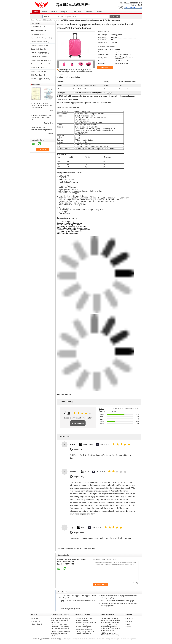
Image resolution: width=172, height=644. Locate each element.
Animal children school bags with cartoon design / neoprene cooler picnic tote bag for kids (110, 620)
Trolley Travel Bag (37, 71)
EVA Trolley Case (37, 27)
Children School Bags (38, 56)
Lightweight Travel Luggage (40, 38)
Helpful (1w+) (79, 477)
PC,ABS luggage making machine (70, 609)
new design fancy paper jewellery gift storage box (84, 626)
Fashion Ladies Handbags (39, 60)
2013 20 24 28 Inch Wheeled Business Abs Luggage (117, 601)
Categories (46, 17)
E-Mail (128, 624)
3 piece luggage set (89, 548)
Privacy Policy (36, 639)
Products (44, 12)
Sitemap (128, 627)
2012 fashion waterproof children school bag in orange (110, 634)
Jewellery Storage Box (38, 45)
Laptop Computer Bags (39, 42)
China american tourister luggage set (54, 639)
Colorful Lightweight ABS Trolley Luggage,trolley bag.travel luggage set (61, 633)
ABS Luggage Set (47, 20)
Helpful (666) (79, 533)
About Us (54, 12)
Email (140, 5)
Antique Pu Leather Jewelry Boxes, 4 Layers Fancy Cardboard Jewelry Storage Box (86, 620)
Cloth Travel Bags (37, 75)
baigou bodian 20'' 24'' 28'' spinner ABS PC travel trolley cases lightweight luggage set (60, 627)
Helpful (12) (78, 450)
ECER (138, 639)
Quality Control (77, 12)
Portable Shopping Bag (39, 53)
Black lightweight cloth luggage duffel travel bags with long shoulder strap (61, 620)
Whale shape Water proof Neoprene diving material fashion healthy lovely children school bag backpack (110, 628)
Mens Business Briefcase (39, 64)
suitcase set (78, 548)
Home (36, 12)
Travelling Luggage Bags (39, 79)
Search (116, 17)
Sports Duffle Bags (37, 49)
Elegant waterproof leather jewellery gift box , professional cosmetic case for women (85, 631)
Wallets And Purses (37, 68)
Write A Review (78, 423)
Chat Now (134, 5)
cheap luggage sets (67, 548)
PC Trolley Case (36, 34)
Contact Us (89, 12)
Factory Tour (64, 12)
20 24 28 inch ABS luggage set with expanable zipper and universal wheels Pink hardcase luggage (76, 72)
